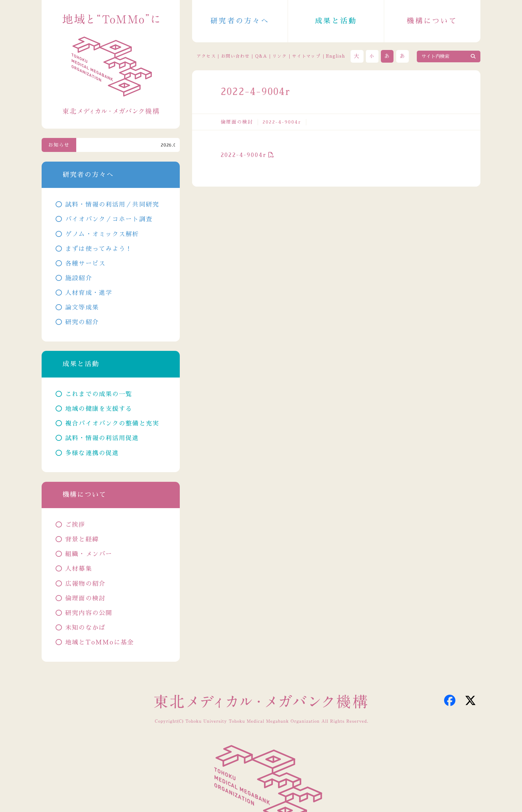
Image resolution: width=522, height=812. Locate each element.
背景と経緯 (82, 539)
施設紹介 (79, 278)
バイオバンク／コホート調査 (109, 219)
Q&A (261, 56)
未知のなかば (85, 628)
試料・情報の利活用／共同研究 (112, 205)
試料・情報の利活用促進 (102, 438)
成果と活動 (336, 21)
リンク (279, 56)
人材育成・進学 (89, 293)
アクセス (206, 56)
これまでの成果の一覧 (99, 394)
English (335, 56)
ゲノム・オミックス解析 (102, 234)
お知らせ (59, 145)
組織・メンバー (89, 554)
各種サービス (85, 264)
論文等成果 (82, 308)
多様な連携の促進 (92, 453)
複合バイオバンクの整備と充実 (112, 423)
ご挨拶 (75, 525)
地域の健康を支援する (99, 409)
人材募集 (79, 569)
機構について (432, 21)
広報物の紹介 (85, 584)
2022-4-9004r (244, 155)
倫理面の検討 (237, 122)
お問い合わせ (235, 56)
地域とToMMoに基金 (100, 642)
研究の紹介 (82, 322)
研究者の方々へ (240, 21)
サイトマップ (306, 56)
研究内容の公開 (89, 613)
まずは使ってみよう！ (99, 249)
